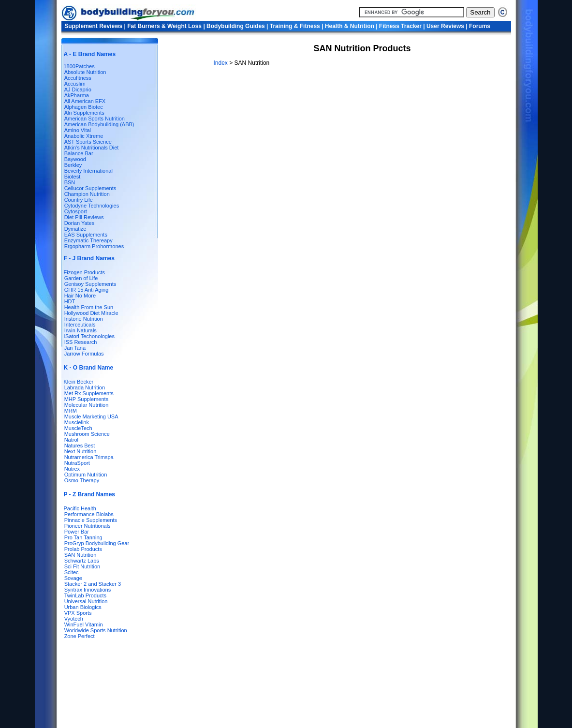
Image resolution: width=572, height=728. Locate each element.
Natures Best (80, 446)
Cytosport (76, 211)
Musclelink (77, 422)
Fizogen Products (85, 272)
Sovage (73, 578)
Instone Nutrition (84, 319)
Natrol (71, 440)
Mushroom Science (87, 434)
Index (222, 63)
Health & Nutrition (350, 26)
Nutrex (72, 469)
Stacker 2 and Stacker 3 (93, 584)
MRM (71, 411)
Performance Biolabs (89, 514)
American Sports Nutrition (95, 119)
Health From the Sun (89, 307)
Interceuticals (80, 325)
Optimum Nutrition (86, 475)
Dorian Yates (80, 223)
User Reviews (445, 26)
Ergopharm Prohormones (94, 246)
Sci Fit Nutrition (82, 566)
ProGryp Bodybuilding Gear (97, 543)
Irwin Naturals (81, 330)
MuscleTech (78, 428)
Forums (480, 26)
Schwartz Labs (82, 561)
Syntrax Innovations (88, 590)
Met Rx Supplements (89, 393)
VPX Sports (78, 613)
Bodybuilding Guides (236, 26)
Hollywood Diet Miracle (91, 313)
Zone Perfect (80, 636)
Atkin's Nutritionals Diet (92, 148)
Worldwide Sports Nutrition (96, 630)
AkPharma (77, 95)
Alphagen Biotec (84, 107)
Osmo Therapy (82, 480)
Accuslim (75, 84)
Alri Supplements (84, 113)
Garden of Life (81, 278)
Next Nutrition (81, 451)
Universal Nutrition (86, 601)
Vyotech (74, 619)
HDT (70, 301)
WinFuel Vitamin (84, 624)
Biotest (73, 177)
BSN (70, 182)
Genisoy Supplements (90, 284)
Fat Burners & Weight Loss (164, 26)
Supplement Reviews (93, 26)
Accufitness (78, 78)
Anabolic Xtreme (84, 136)
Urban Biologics (83, 607)
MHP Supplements (87, 399)
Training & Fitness (295, 26)
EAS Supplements (86, 235)
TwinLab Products (85, 595)
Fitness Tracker (400, 26)
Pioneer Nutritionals (88, 526)
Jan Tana (75, 348)
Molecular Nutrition (87, 405)
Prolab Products (83, 549)
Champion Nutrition (87, 194)
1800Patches (79, 66)
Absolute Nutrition (85, 72)
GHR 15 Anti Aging (87, 290)
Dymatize (75, 229)
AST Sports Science (88, 142)
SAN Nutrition (81, 555)
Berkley (73, 165)
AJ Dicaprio (78, 89)
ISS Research (81, 342)
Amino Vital (78, 130)
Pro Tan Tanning (83, 537)
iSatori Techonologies (89, 336)
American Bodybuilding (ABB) (99, 124)
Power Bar (77, 532)
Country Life (79, 200)
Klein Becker (79, 382)
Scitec (72, 572)
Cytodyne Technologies (92, 206)
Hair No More (80, 296)
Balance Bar (79, 153)
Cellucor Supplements (90, 188)
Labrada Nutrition (85, 387)
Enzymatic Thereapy (88, 240)
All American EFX (85, 101)
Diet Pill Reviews (84, 217)
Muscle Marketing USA (91, 416)
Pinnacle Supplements (91, 520)
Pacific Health (80, 508)
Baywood (75, 159)
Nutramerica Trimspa (89, 457)
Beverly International (88, 171)
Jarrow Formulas (84, 354)
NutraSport (77, 463)
